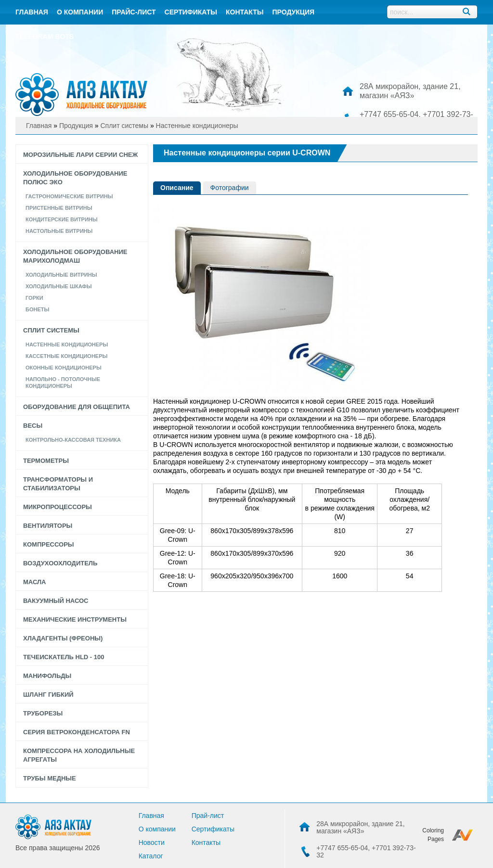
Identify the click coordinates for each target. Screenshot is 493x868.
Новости (152, 842)
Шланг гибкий (48, 695)
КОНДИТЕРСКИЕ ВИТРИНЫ (62, 219)
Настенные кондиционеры (67, 345)
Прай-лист (208, 816)
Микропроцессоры (58, 507)
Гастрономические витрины (69, 196)
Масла (34, 582)
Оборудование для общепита (77, 407)
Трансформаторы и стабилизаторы (58, 484)
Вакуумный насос (56, 601)
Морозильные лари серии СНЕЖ (80, 155)
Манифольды (47, 676)
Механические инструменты (75, 619)
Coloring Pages (433, 835)
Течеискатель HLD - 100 (64, 657)
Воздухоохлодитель (60, 563)
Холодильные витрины (61, 275)
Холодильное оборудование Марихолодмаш (75, 256)
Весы (33, 426)
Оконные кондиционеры (64, 368)
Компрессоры (49, 544)
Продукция (293, 12)
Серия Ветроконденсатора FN (77, 732)
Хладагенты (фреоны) (63, 638)
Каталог (151, 856)
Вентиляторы (48, 526)
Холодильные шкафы (59, 286)
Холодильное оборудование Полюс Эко (75, 178)
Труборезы (43, 713)
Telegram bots (45, 37)
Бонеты (37, 309)
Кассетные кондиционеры (66, 356)
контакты (245, 12)
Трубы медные (50, 778)
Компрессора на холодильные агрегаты (79, 755)
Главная (32, 12)
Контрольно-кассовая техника (73, 440)
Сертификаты (191, 12)
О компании (80, 12)
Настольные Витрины (59, 231)
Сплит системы (51, 330)
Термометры (46, 461)
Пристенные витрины (59, 208)
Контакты (206, 842)
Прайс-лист (134, 12)
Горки (34, 298)
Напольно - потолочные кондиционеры (63, 383)
